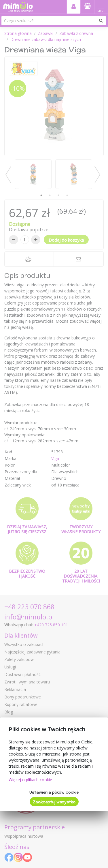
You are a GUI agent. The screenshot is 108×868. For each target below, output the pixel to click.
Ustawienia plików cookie (54, 792)
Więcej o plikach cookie (30, 780)
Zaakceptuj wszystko (54, 802)
